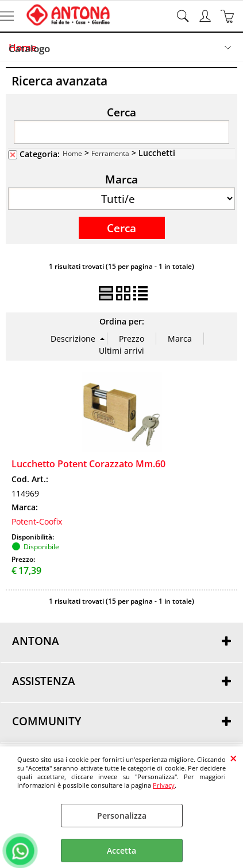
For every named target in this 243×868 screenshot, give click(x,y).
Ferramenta (110, 153)
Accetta (122, 851)
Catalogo (29, 48)
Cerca (122, 112)
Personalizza (122, 816)
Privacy (164, 785)
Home (72, 153)
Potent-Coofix (37, 521)
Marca (122, 179)
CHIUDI (234, 758)
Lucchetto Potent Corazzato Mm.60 (88, 464)
